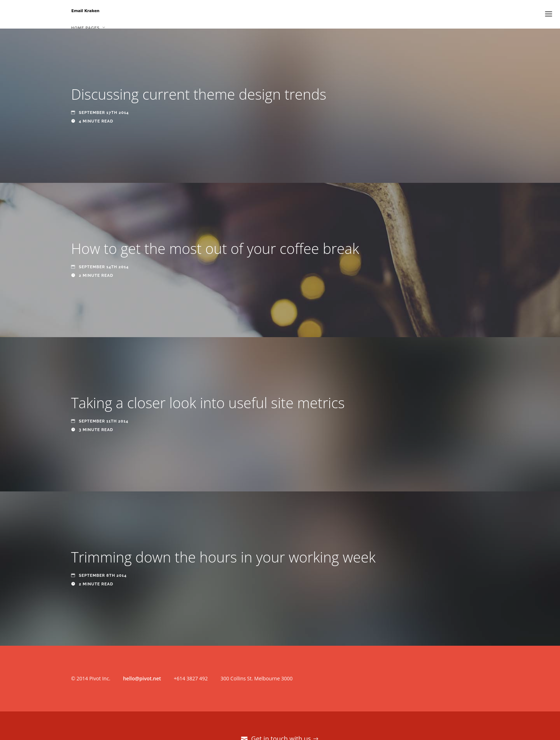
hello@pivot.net (142, 678)
